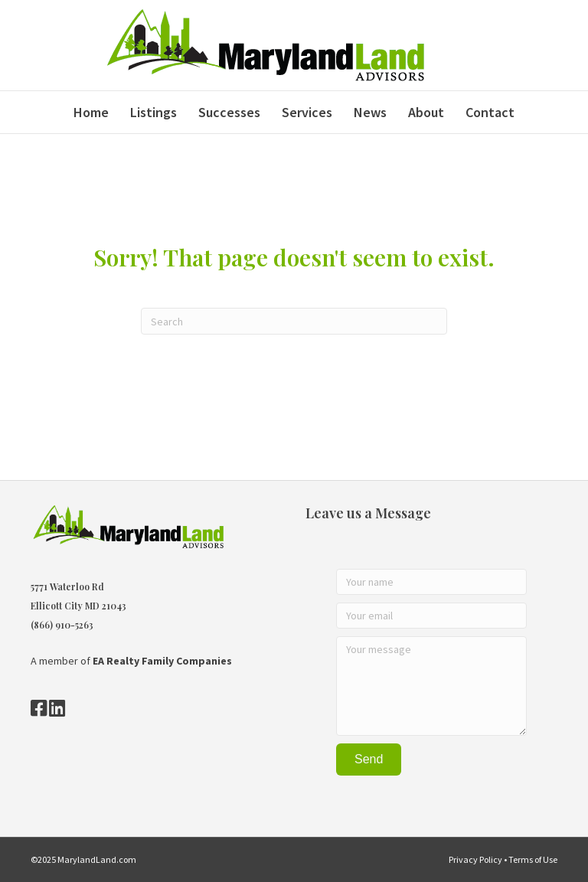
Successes (229, 112)
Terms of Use (533, 859)
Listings (154, 112)
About (426, 112)
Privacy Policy (475, 859)
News (370, 112)
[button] (369, 759)
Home (91, 112)
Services (307, 112)
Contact (490, 112)
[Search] (294, 321)
